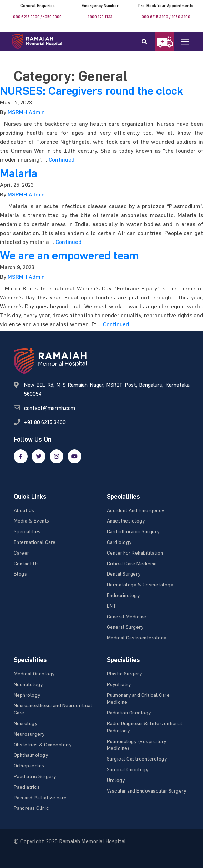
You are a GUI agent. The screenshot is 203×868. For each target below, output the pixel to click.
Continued (62, 159)
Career (22, 553)
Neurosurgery (29, 734)
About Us (24, 510)
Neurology (26, 723)
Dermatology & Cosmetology (140, 584)
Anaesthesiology (126, 521)
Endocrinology (123, 595)
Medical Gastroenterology (137, 637)
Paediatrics (27, 787)
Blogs (21, 574)
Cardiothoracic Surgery (133, 531)
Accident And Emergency (136, 510)
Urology (116, 780)
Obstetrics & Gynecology (43, 745)
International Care (35, 542)
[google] (57, 456)
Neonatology (28, 684)
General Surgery (125, 627)
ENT (112, 606)
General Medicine (127, 616)
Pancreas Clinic (32, 808)
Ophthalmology (31, 755)
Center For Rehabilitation (135, 553)
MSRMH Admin (26, 112)
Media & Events (32, 521)
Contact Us (26, 563)
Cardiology (119, 542)
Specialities (27, 531)
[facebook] (21, 456)
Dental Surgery (124, 574)
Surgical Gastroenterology (137, 759)
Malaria (19, 173)
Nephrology (27, 695)
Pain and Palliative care (40, 798)
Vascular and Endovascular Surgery (147, 791)
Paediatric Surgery (35, 776)
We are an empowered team (69, 256)
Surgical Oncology (128, 769)
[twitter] (39, 456)
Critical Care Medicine (132, 563)
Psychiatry (119, 684)
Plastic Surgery (124, 674)
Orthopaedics (29, 766)
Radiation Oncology (129, 712)
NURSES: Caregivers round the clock (92, 91)
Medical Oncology (34, 674)
